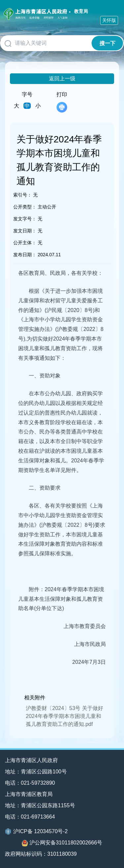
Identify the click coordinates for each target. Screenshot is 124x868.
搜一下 (107, 43)
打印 (62, 102)
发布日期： (25, 255)
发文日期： (25, 231)
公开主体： (25, 243)
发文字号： (25, 219)
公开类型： (25, 207)
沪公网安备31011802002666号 (62, 843)
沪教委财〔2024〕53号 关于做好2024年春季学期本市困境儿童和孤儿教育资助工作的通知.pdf (64, 716)
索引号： (22, 195)
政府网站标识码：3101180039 (41, 854)
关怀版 (109, 20)
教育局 (81, 11)
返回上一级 (62, 79)
